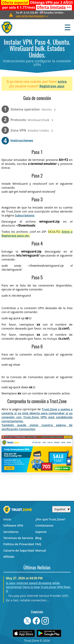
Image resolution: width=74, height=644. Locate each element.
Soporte (41, 532)
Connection (27, 429)
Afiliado (9, 557)
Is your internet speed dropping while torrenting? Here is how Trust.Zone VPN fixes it (38, 587)
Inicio (7, 519)
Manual (41, 550)
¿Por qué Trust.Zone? (50, 519)
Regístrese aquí (52, 86)
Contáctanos (44, 525)
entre (62, 81)
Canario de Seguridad (19, 550)
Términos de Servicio (18, 538)
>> (54, 7)
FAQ (38, 544)
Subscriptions (25, 215)
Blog (38, 538)
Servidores (11, 532)
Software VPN (13, 525)
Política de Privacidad (19, 544)
